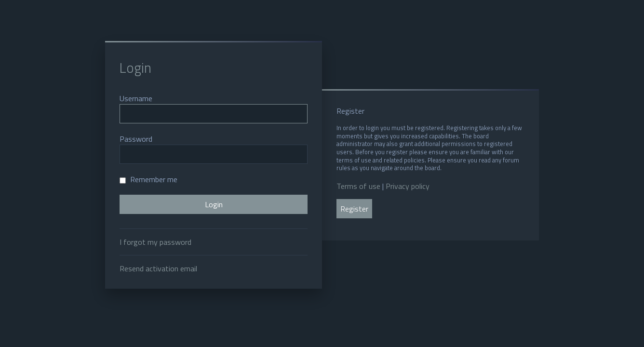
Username (136, 98)
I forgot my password (155, 242)
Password (136, 139)
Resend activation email (158, 268)
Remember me (148, 179)
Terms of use (358, 186)
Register (354, 209)
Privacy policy (408, 186)
